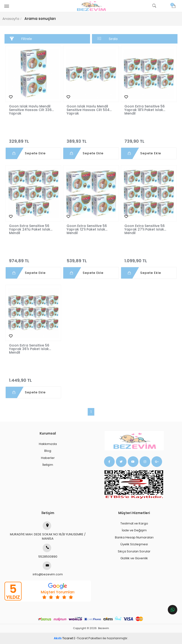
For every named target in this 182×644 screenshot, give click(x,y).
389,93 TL (91, 139)
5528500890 (48, 551)
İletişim (48, 465)
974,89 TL (33, 259)
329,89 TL (33, 139)
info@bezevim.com (48, 569)
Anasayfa (11, 19)
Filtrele (21, 39)
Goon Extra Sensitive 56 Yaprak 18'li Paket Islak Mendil (145, 110)
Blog (48, 451)
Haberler (48, 458)
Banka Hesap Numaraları (134, 537)
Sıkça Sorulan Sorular (134, 551)
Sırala (107, 39)
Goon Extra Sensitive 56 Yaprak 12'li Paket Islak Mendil (87, 229)
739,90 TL (149, 139)
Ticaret (63, 638)
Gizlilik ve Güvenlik (134, 558)
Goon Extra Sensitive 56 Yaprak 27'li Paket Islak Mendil (145, 229)
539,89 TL (91, 259)
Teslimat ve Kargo (134, 523)
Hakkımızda (48, 444)
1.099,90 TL (149, 259)
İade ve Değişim (134, 530)
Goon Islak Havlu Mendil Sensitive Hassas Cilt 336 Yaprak (30, 110)
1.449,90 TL (33, 378)
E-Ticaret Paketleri (88, 638)
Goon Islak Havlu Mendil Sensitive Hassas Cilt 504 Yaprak (88, 110)
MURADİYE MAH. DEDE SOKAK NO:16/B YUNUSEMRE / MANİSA (48, 531)
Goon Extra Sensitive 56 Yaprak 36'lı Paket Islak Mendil (29, 349)
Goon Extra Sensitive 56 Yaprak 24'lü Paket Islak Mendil (30, 229)
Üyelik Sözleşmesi (134, 544)
